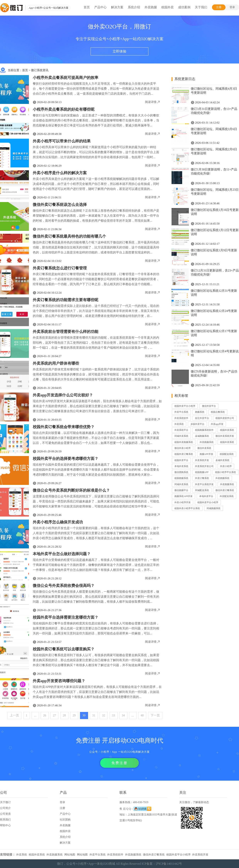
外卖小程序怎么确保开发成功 (58, 522)
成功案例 (184, 7)
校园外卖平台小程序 (185, 406)
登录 (232, 7)
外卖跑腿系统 (207, 442)
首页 (87, 7)
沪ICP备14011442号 (169, 864)
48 (142, 715)
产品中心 (100, 7)
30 (84, 715)
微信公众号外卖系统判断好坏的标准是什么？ (71, 490)
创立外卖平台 (202, 418)
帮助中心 (5, 825)
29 (74, 715)
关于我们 (201, 7)
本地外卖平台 (206, 496)
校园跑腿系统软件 (204, 430)
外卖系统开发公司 (204, 466)
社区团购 (65, 820)
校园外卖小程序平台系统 (187, 508)
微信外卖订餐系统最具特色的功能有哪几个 (69, 236)
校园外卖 (167, 7)
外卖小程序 (226, 466)
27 (55, 715)
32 (104, 715)
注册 (219, 7)
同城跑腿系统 (214, 508)
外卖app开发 (217, 424)
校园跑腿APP (202, 472)
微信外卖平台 (209, 406)
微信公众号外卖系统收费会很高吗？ (64, 586)
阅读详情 (151, 102)
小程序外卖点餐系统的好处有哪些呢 (64, 109)
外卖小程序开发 (183, 502)
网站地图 (70, 855)
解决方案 (117, 7)
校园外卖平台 (181, 460)
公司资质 (5, 814)
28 (64, 715)
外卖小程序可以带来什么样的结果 (62, 141)
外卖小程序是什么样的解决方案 (60, 173)
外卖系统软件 (181, 418)
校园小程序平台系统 (226, 472)
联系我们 (5, 820)
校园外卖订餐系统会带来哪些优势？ (64, 427)
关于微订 (5, 802)
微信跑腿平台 (181, 490)
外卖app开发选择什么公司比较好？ (63, 395)
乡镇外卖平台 (197, 424)
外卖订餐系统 (202, 478)
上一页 (14, 715)
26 (45, 715)
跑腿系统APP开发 (183, 496)
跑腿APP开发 (206, 454)
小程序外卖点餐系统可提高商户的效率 (66, 78)
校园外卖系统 (227, 430)
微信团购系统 (181, 472)
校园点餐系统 (218, 412)
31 (94, 715)
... (35, 715)
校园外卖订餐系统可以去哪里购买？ (64, 649)
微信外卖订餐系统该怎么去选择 (60, 205)
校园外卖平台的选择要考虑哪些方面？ (66, 459)
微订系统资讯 (40, 70)
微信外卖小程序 (183, 448)
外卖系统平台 (181, 430)
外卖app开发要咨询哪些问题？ (59, 681)
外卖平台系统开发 (204, 484)
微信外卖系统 (204, 448)
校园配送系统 (227, 454)
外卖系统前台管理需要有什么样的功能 (66, 332)
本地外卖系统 (181, 466)
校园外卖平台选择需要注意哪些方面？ (66, 617)
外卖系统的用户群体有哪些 (56, 363)
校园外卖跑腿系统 (184, 442)
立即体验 (119, 51)
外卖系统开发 (202, 460)
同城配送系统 (202, 490)
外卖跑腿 (151, 7)
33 (114, 715)
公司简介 (5, 808)
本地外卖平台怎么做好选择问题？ (62, 554)
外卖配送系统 (227, 496)
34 (123, 715)
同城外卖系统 (181, 436)
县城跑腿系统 (202, 436)
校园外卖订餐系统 (184, 454)
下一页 (155, 715)
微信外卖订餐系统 (225, 490)
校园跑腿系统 (181, 478)
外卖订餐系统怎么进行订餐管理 (60, 268)
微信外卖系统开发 (225, 436)
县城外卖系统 (222, 460)
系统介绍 (134, 7)
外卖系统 (179, 424)
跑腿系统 (200, 412)
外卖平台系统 (181, 412)
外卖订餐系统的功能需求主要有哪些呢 (66, 300)
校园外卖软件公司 (225, 418)
